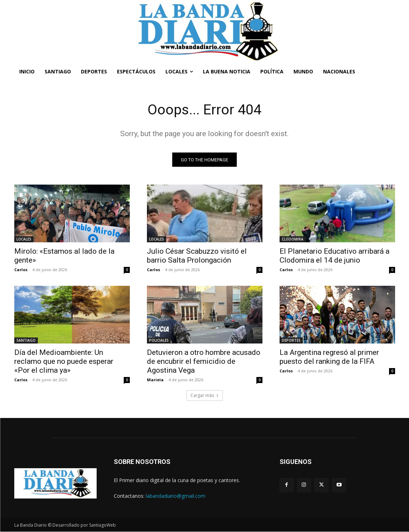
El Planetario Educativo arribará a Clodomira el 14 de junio (334, 256)
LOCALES (24, 239)
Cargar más (205, 396)
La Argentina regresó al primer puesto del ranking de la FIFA (329, 357)
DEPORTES (291, 341)
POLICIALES (159, 341)
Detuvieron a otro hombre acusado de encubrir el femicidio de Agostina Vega (204, 362)
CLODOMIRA (293, 239)
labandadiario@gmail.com (176, 496)
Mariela (155, 380)
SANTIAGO (26, 341)
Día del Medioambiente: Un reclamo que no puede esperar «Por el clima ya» (64, 362)
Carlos (21, 270)
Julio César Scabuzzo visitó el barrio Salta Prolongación (197, 256)
